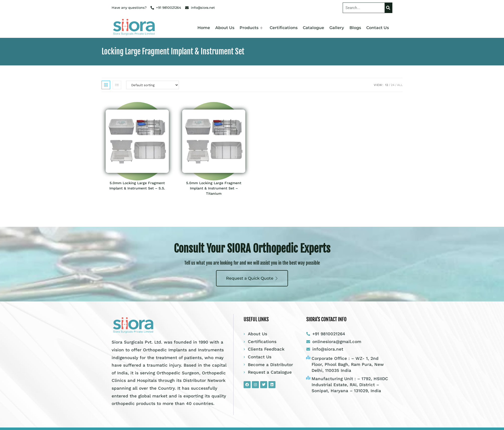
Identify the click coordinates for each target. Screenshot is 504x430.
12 (387, 85)
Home (206, 28)
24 (393, 85)
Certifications (285, 28)
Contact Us (378, 28)
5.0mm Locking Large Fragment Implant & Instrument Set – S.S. (137, 186)
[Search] (388, 8)
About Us (227, 28)
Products (253, 28)
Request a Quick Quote (252, 278)
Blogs (356, 28)
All (400, 85)
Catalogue (315, 28)
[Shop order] (153, 85)
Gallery (338, 28)
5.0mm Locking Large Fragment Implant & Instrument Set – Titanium (214, 188)
